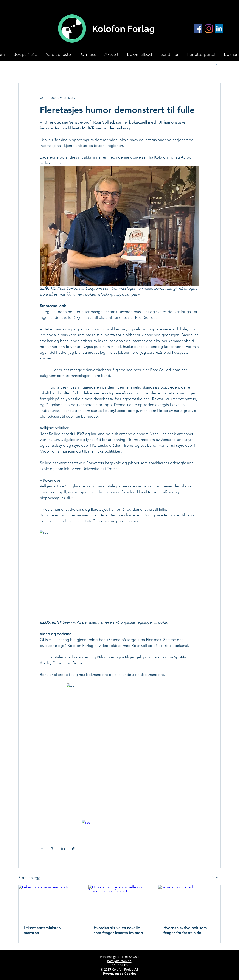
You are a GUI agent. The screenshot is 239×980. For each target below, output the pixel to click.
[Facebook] (198, 29)
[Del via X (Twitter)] (52, 848)
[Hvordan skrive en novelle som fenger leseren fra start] (120, 903)
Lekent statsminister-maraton (42, 930)
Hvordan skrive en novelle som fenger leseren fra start (119, 930)
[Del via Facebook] (42, 848)
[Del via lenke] (74, 848)
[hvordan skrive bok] (189, 903)
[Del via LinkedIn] (63, 848)
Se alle (216, 877)
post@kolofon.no (119, 961)
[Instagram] (209, 29)
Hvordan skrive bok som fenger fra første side (185, 930)
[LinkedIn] (219, 29)
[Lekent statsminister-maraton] (50, 903)
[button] (215, 63)
